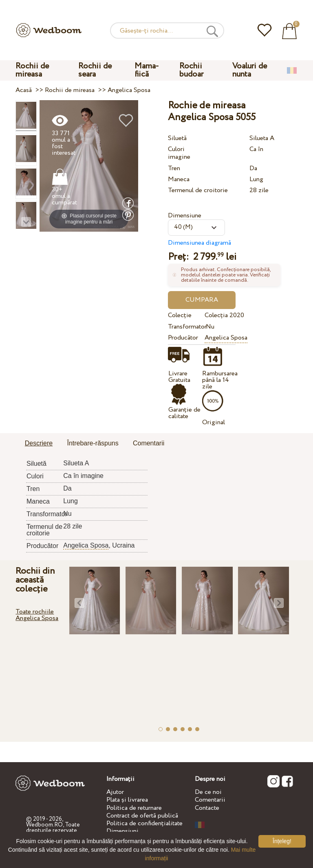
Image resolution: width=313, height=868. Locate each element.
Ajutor (115, 792)
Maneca (179, 179)
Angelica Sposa (226, 338)
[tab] (39, 444)
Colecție (180, 315)
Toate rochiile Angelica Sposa (37, 615)
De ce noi (208, 792)
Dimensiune (185, 216)
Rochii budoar (191, 70)
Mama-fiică (147, 70)
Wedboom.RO (44, 825)
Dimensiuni (122, 831)
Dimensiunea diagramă (199, 243)
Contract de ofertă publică (142, 816)
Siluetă (177, 138)
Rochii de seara (95, 70)
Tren (174, 168)
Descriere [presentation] (39, 443)
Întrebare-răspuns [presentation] (93, 443)
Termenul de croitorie (198, 190)
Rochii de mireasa (32, 70)
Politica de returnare (134, 808)
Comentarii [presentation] (149, 443)
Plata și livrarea (127, 800)
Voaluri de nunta (250, 70)
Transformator (185, 327)
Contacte (207, 808)
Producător (183, 338)
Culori (176, 149)
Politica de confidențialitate (144, 823)
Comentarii (210, 800)
